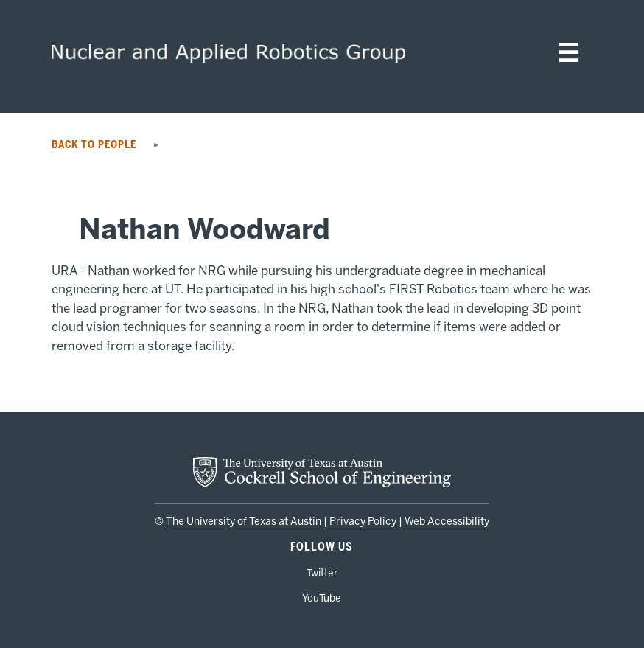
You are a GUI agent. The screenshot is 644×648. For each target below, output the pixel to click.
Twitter (322, 573)
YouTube (322, 598)
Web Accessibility (447, 522)
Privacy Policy (363, 522)
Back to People (98, 145)
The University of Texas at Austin (244, 522)
